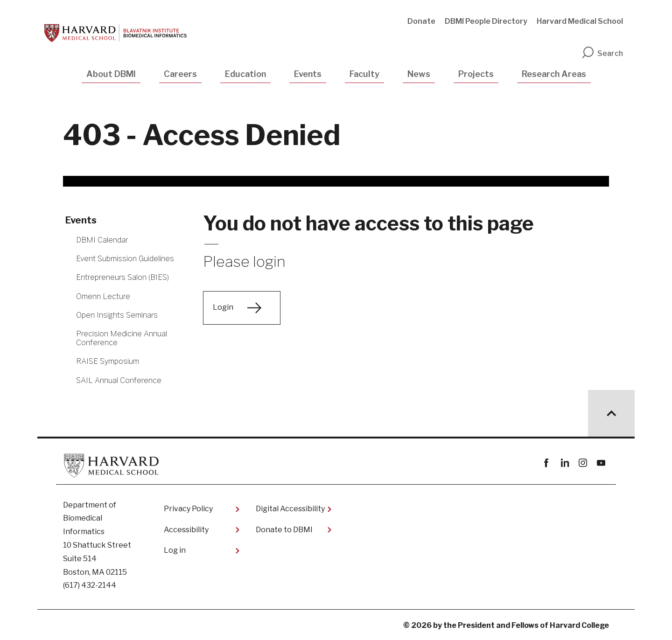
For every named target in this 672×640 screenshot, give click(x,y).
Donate (421, 21)
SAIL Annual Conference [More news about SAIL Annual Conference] (119, 380)
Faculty (364, 74)
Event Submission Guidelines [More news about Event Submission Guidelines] (125, 259)
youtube (601, 463)
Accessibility (186, 530)
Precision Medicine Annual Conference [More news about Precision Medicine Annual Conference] (122, 338)
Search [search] (602, 53)
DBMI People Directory (486, 21)
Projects (476, 74)
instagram (583, 463)
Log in (175, 550)
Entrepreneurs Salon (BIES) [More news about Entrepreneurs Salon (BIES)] (122, 277)
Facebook (546, 463)
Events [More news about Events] (81, 220)
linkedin (564, 463)
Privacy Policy (188, 509)
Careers (180, 74)
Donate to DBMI (284, 530)
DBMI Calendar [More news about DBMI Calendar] (102, 240)
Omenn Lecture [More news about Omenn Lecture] (103, 296)
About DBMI (111, 74)
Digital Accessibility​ (290, 509)
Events (308, 74)
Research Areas (554, 74)
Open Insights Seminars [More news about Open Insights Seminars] (117, 315)
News (419, 74)
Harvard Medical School (580, 21)
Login (223, 307)
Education (245, 74)
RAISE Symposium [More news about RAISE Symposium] (108, 361)
